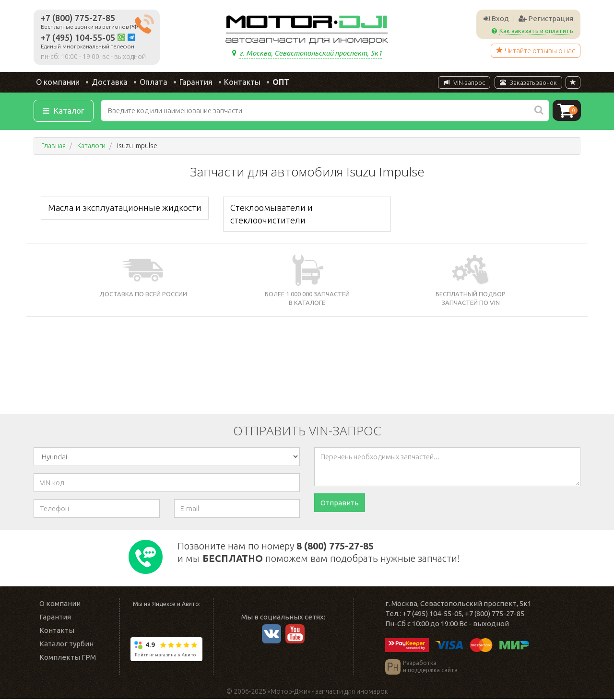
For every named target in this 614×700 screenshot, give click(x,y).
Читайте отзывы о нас (536, 51)
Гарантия (193, 83)
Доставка (106, 83)
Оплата (150, 83)
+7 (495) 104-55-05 (78, 37)
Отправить (340, 504)
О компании (54, 83)
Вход (496, 18)
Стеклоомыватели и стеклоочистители (272, 215)
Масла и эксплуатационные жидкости (125, 209)
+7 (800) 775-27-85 (78, 18)
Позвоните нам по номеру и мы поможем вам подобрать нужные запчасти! (332, 552)
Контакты (241, 83)
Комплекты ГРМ (68, 658)
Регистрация (546, 18)
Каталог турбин (66, 645)
